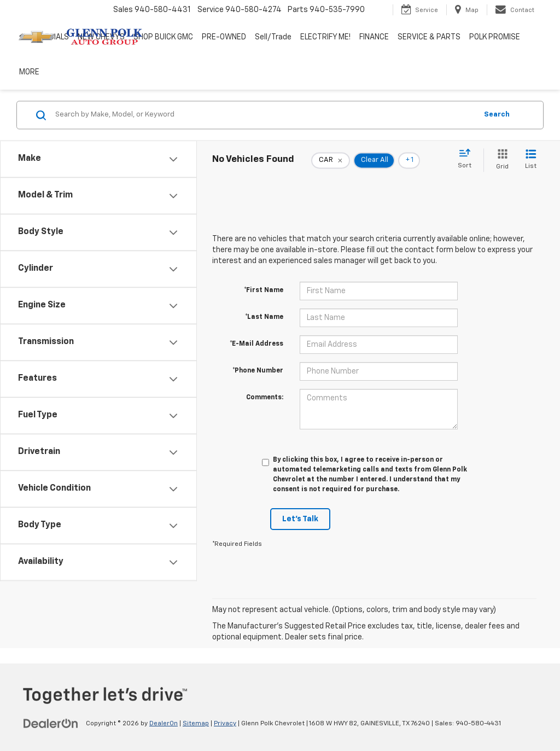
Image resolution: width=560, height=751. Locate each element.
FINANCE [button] (374, 37)
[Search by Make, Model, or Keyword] (264, 115)
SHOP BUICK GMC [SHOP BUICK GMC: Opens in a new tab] (163, 37)
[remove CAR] (331, 160)
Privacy (225, 724)
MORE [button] (29, 72)
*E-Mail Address (256, 344)
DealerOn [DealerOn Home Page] (164, 724)
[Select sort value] (468, 159)
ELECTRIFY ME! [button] (325, 37)
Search (497, 115)
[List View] (531, 160)
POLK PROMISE (495, 37)
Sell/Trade (273, 37)
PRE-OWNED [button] (224, 37)
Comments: (265, 398)
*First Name (264, 290)
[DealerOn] (51, 723)
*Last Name (264, 317)
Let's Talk (300, 519)
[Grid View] (500, 160)
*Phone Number (258, 371)
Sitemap (196, 724)
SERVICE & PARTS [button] (429, 37)
